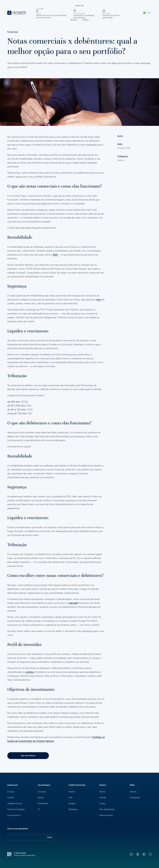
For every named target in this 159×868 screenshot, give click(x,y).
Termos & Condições (16, 809)
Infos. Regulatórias (107, 809)
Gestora (13, 32)
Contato (85, 20)
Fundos (102, 804)
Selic (55, 255)
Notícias (74, 20)
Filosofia (103, 798)
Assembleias (43, 804)
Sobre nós (79, 6)
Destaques (73, 809)
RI (39, 809)
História (72, 792)
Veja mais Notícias (24, 756)
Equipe (41, 798)
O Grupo (11, 792)
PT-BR (147, 13)
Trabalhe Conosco (15, 804)
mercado (73, 603)
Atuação (72, 804)
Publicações (135, 798)
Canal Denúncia (14, 815)
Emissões (42, 792)
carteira (30, 672)
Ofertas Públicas (106, 815)
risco (99, 300)
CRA (70, 798)
